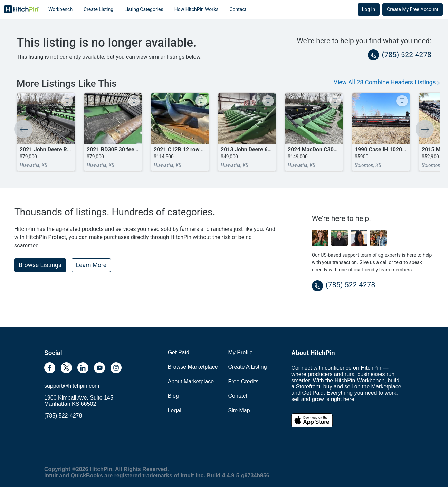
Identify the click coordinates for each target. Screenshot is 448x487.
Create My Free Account (413, 9)
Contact (238, 9)
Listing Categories (144, 9)
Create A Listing (248, 367)
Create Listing (98, 9)
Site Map (239, 410)
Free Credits (244, 381)
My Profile (241, 352)
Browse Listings (40, 265)
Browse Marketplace (193, 367)
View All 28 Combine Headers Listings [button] (387, 82)
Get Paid (179, 352)
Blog (173, 396)
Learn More (91, 265)
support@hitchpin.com (72, 386)
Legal (175, 410)
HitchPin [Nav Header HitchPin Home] (21, 9)
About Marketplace (191, 381)
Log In (369, 9)
